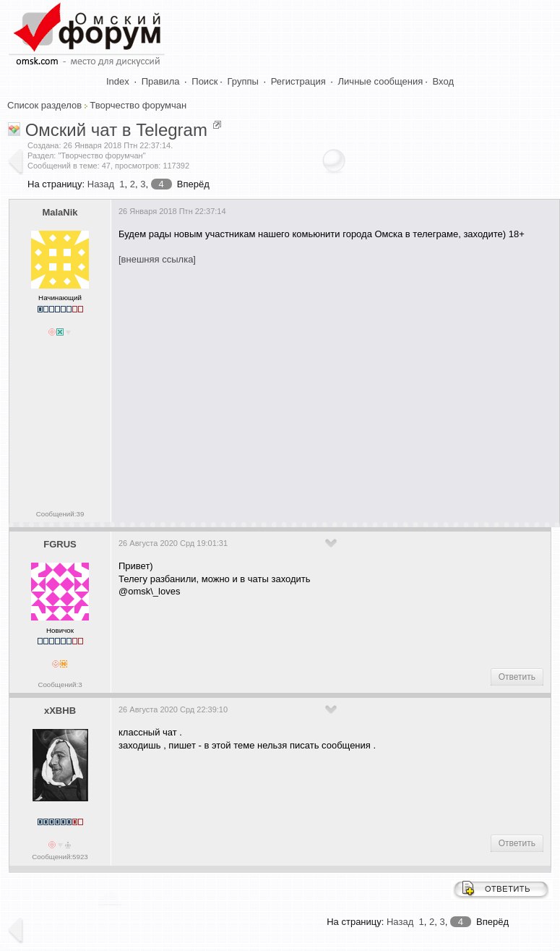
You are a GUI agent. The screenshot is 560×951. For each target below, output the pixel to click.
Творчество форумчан (138, 105)
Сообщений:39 (60, 514)
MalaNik (60, 212)
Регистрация (298, 81)
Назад (101, 184)
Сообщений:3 (60, 685)
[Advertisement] (337, 388)
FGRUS (60, 544)
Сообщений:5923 (60, 857)
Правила (161, 81)
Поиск (204, 81)
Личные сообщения (381, 81)
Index (118, 81)
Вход (443, 81)
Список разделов (44, 105)
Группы (243, 81)
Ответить (517, 677)
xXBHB (60, 711)
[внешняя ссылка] (157, 259)
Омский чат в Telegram (116, 130)
